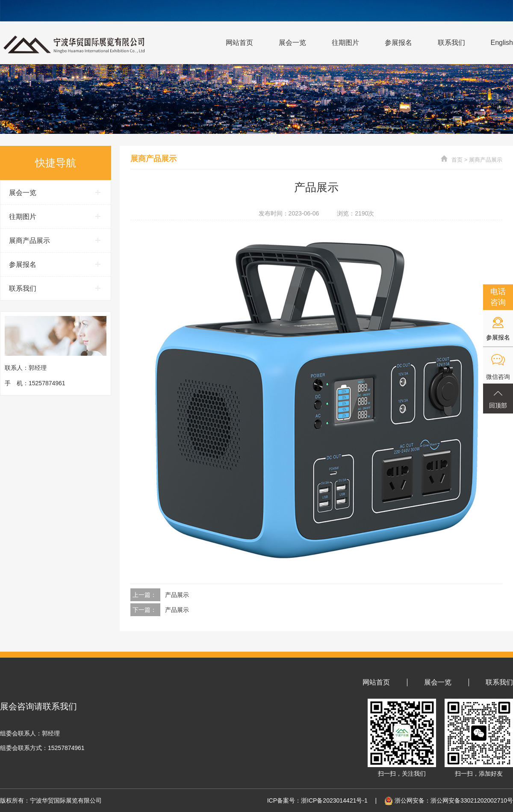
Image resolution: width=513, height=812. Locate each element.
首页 (457, 160)
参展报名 (398, 43)
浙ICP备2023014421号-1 (334, 800)
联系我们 (451, 43)
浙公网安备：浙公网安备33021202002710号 (448, 800)
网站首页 (239, 43)
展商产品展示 (486, 160)
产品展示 (177, 595)
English (502, 43)
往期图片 (345, 43)
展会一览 (292, 43)
